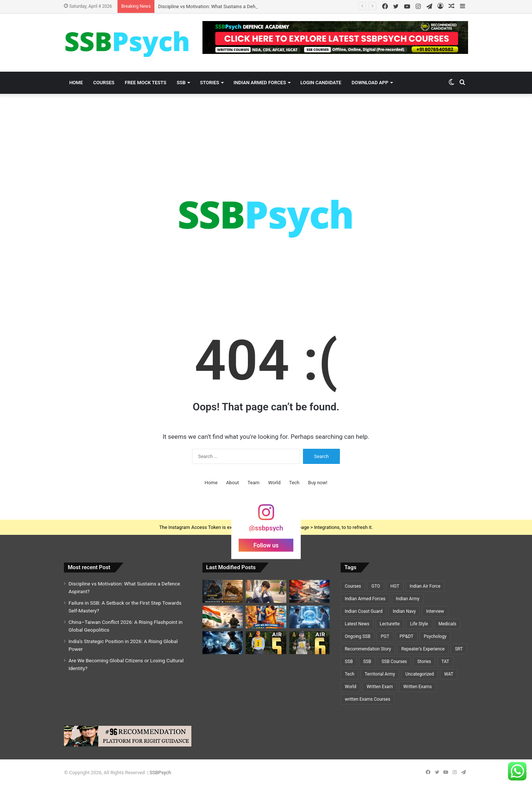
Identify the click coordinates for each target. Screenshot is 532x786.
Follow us (266, 545)
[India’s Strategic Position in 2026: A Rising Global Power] (223, 617)
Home (76, 83)
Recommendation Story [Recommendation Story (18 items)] (368, 649)
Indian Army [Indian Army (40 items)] (408, 599)
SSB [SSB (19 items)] (349, 662)
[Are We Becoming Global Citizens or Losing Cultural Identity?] (266, 617)
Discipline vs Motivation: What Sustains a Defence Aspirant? (222, 6)
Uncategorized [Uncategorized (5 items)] (420, 674)
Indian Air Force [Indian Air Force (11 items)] (425, 586)
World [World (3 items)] (350, 687)
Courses (104, 83)
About (233, 483)
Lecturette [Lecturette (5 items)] (390, 624)
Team (254, 483)
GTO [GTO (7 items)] (376, 586)
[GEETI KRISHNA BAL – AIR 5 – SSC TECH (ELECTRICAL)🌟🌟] (266, 643)
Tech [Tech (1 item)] (349, 674)
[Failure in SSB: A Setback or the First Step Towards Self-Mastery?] (266, 591)
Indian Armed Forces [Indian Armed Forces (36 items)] (365, 599)
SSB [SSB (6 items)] (367, 662)
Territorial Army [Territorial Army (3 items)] (380, 674)
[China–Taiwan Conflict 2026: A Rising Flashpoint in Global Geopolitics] (309, 591)
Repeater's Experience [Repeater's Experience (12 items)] (423, 649)
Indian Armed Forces (260, 83)
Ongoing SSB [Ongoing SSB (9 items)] (357, 636)
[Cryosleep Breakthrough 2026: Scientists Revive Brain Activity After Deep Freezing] (309, 617)
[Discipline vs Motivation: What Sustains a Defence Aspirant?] (223, 591)
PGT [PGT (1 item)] (385, 636)
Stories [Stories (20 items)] (424, 662)
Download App (370, 83)
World (274, 483)
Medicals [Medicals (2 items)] (447, 624)
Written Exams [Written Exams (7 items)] (417, 687)
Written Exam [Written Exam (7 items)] (380, 687)
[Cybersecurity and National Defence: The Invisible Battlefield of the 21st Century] (223, 643)
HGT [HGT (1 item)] (395, 586)
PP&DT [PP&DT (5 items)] (407, 636)
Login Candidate (321, 83)
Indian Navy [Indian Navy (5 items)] (404, 611)
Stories (209, 83)
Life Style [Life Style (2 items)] (419, 624)
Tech (294, 483)
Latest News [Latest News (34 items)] (357, 624)
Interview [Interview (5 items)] (435, 611)
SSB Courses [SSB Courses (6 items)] (394, 662)
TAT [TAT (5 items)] (445, 662)
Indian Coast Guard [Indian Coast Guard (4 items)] (364, 611)
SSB (181, 83)
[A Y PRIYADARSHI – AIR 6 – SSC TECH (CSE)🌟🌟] (309, 643)
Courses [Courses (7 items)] (353, 586)
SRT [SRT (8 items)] (459, 649)
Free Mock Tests (146, 83)
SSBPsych (160, 773)
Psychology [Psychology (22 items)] (435, 636)
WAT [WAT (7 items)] (449, 674)
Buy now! (318, 483)
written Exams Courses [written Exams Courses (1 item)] (367, 699)
